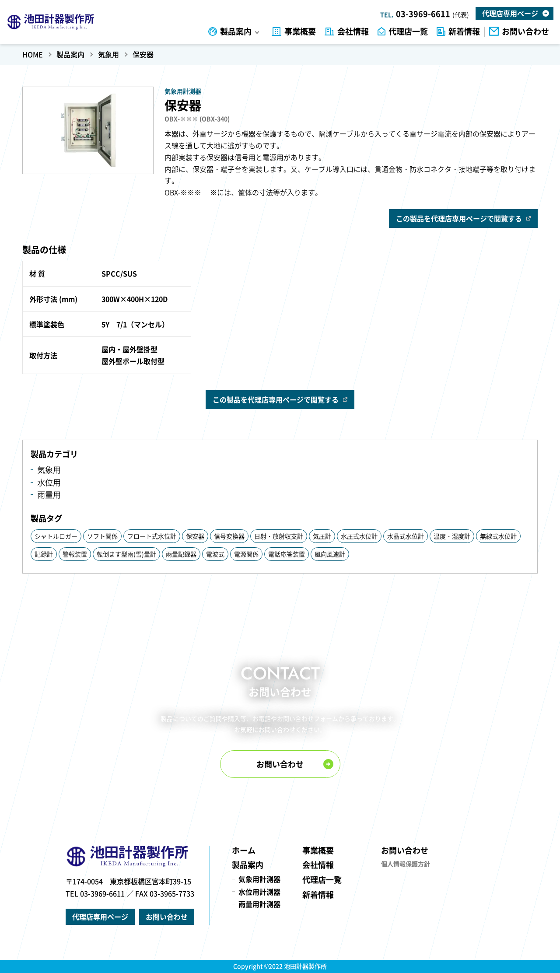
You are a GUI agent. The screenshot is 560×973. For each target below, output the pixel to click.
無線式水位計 (498, 536)
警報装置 (75, 554)
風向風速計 (330, 554)
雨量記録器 (181, 554)
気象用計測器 (259, 879)
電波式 (215, 554)
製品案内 (236, 32)
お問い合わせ (525, 32)
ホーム (244, 850)
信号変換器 (229, 536)
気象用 (49, 470)
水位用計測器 (259, 892)
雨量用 (49, 495)
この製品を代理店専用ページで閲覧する (459, 218)
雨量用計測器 (259, 904)
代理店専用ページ (510, 13)
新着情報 (464, 32)
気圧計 (322, 536)
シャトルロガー (56, 536)
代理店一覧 (408, 32)
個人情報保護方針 (406, 864)
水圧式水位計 (359, 536)
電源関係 (246, 554)
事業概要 (300, 32)
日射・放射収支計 (279, 536)
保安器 (195, 536)
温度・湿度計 (452, 536)
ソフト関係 (102, 536)
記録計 (44, 554)
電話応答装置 (287, 554)
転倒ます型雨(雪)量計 (126, 554)
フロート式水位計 (152, 536)
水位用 (49, 482)
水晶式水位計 (406, 536)
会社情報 (353, 32)
